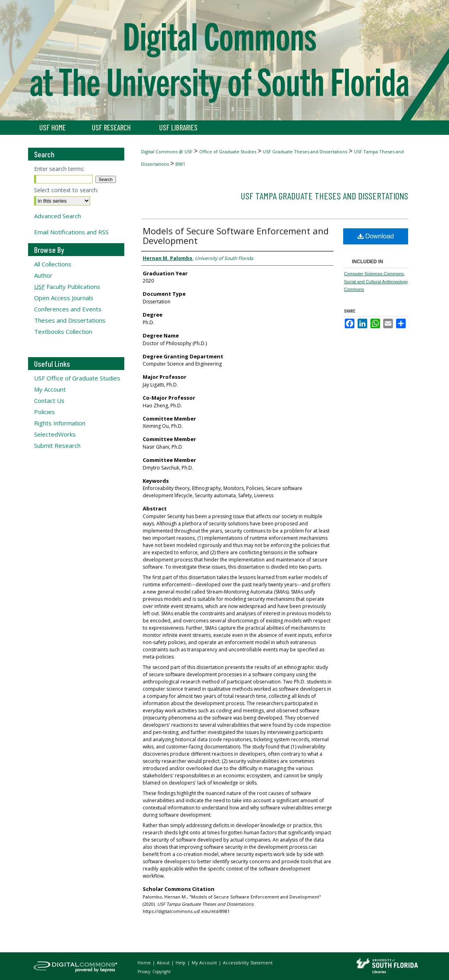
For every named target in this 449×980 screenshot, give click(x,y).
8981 (180, 164)
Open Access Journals (64, 298)
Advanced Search (58, 216)
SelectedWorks (55, 434)
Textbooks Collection (63, 331)
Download (376, 236)
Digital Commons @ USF (167, 151)
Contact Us (49, 401)
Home (145, 963)
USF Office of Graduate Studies (77, 378)
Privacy (145, 972)
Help (181, 963)
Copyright (162, 972)
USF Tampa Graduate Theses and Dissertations (324, 196)
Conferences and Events (68, 309)
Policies (44, 412)
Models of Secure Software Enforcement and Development (236, 236)
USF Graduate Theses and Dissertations (305, 151)
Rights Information (60, 423)
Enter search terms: (59, 169)
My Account (50, 389)
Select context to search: (66, 190)
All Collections (53, 264)
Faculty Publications (67, 287)
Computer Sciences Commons (374, 274)
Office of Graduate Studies (228, 151)
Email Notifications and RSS (71, 232)
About (164, 963)
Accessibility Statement (248, 963)
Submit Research (57, 445)
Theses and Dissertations (70, 320)
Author (43, 275)
